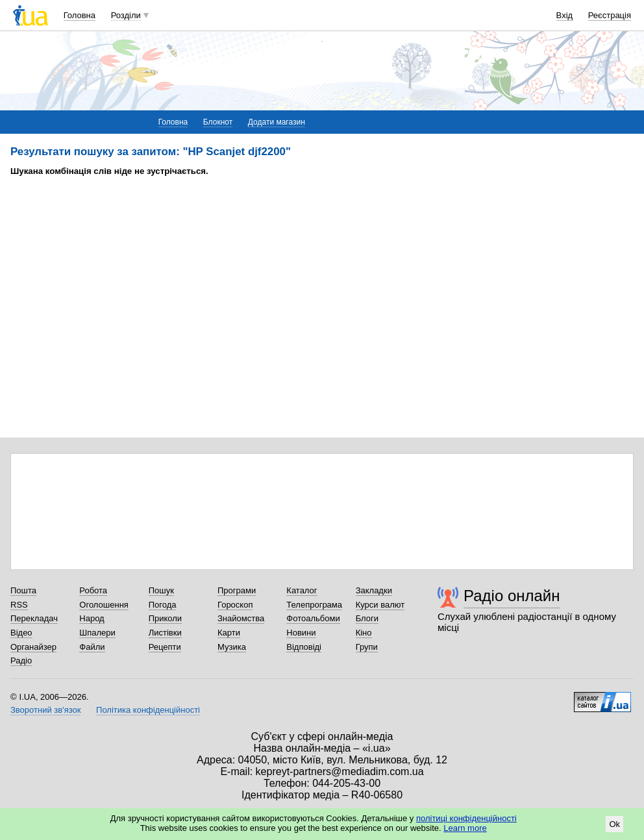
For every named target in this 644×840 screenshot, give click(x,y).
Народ (92, 618)
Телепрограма (314, 605)
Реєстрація (610, 15)
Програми (237, 590)
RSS (19, 605)
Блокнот (218, 122)
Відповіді (304, 647)
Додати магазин (277, 122)
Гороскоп (235, 605)
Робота (93, 590)
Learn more (465, 828)
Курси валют (380, 605)
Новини (301, 633)
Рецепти (165, 647)
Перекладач (34, 618)
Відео (21, 633)
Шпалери (97, 633)
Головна (80, 15)
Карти (229, 633)
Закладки (374, 590)
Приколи (165, 618)
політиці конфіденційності (466, 818)
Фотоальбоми (313, 618)
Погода (163, 605)
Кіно (364, 633)
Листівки (165, 633)
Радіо (21, 661)
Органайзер (33, 647)
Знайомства (241, 618)
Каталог (302, 590)
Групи (367, 647)
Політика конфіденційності (148, 710)
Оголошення (104, 605)
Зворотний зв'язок (45, 710)
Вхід (565, 15)
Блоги (367, 618)
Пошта (23, 590)
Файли (92, 647)
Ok (614, 824)
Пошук (161, 590)
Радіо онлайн (512, 596)
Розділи (126, 15)
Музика (232, 647)
